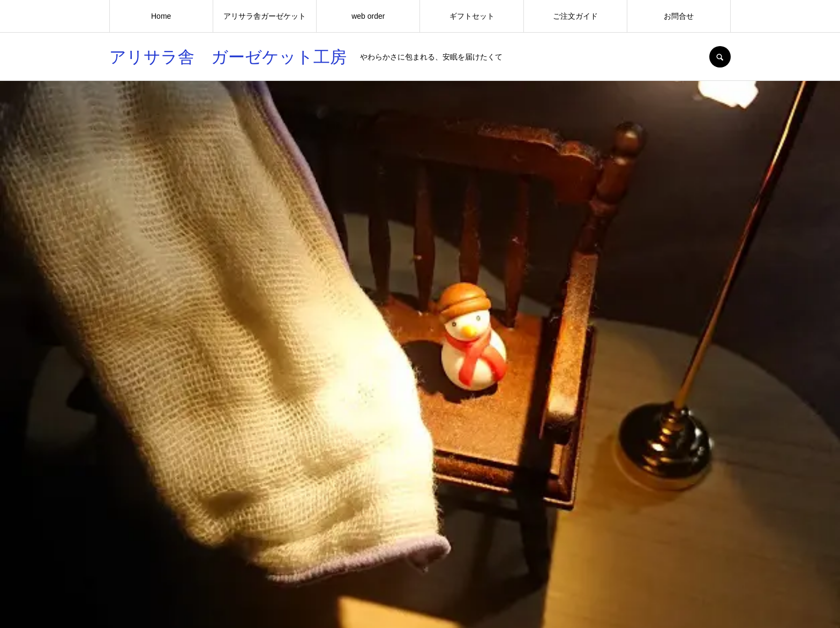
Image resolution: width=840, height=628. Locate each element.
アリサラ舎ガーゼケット (265, 16)
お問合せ (679, 16)
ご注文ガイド (575, 16)
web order (368, 16)
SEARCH (720, 57)
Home (161, 16)
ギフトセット (472, 16)
